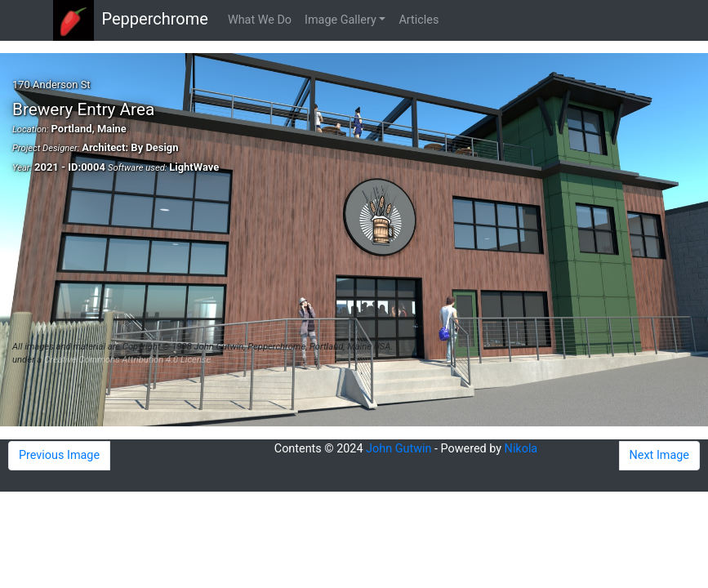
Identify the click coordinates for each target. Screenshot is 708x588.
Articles (419, 20)
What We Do (260, 20)
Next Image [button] (659, 455)
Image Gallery (341, 20)
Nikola (521, 449)
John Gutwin (399, 449)
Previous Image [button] (59, 455)
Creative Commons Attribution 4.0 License (127, 360)
